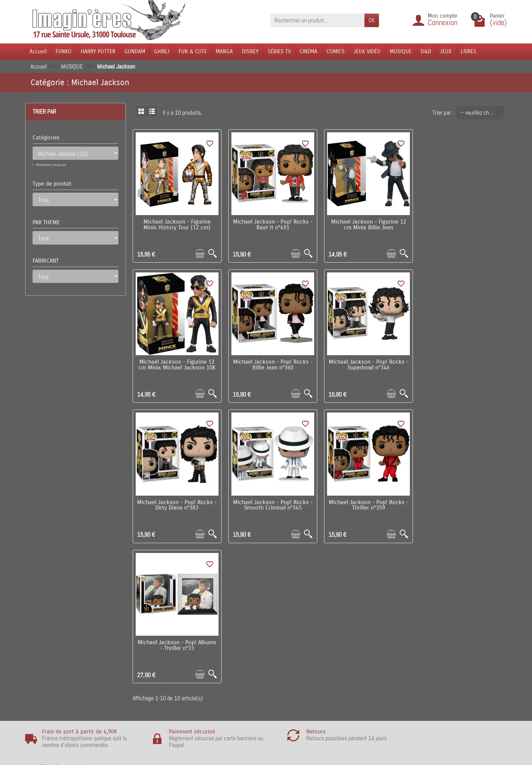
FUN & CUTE (193, 51)
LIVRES (469, 51)
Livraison (141, 636)
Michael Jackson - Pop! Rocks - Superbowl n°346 (272, 364)
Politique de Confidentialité (162, 678)
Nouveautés (242, 646)
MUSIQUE (401, 51)
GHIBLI (162, 51)
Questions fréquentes (156, 709)
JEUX (446, 51)
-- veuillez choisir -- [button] (482, 112)
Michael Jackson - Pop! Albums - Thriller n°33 (272, 504)
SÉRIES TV (279, 51)
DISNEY (250, 51)
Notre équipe (340, 646)
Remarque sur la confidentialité (167, 688)
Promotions (241, 636)
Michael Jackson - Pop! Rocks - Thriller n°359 (177, 504)
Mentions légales (151, 698)
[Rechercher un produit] (317, 20)
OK (372, 20)
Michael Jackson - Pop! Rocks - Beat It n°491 (272, 224)
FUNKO (64, 51)
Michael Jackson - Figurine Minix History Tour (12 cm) (177, 224)
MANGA (224, 51)
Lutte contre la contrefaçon (259, 667)
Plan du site (339, 657)
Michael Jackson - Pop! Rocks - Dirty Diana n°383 (367, 364)
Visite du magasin (346, 636)
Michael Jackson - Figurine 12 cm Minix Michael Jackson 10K (463, 224)
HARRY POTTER (98, 51)
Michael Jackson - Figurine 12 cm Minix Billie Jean (367, 224)
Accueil (38, 51)
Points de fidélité (151, 646)
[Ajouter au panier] (200, 253)
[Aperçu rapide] (212, 253)
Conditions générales (155, 667)
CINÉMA (308, 51)
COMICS (336, 51)
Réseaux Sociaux (345, 678)
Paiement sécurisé (153, 657)
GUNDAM (135, 51)
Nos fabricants (245, 657)
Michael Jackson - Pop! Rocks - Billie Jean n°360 (177, 364)
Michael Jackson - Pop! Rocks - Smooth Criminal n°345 (463, 364)
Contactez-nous (343, 667)
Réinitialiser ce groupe (51, 165)
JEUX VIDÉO (367, 51)
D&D (426, 51)
